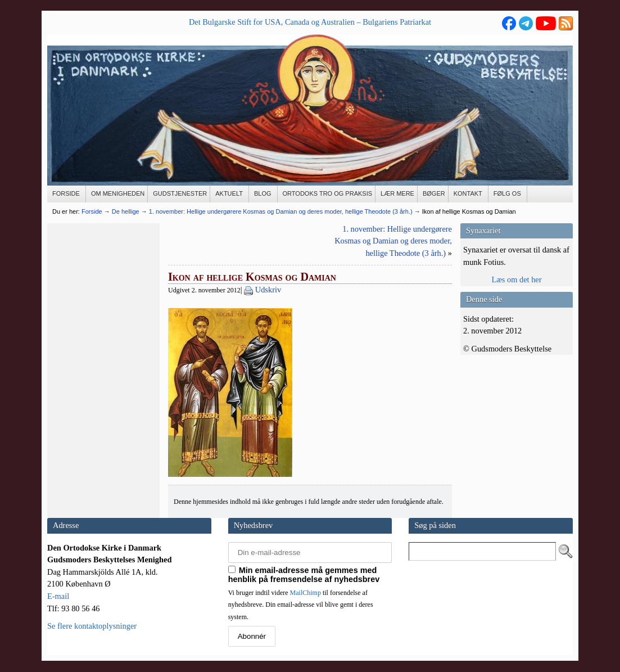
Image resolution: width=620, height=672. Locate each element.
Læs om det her (516, 279)
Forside (92, 211)
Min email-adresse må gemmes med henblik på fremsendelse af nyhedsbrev (304, 575)
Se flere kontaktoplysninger (92, 626)
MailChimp (306, 593)
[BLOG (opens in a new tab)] (263, 194)
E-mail (58, 596)
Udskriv (268, 290)
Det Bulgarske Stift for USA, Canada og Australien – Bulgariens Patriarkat (310, 22)
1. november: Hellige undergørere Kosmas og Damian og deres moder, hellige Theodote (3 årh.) (393, 241)
